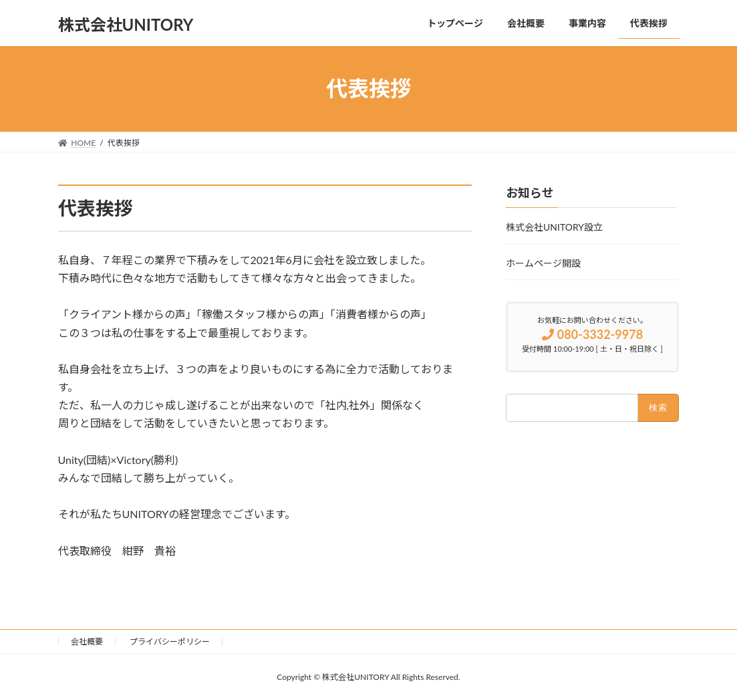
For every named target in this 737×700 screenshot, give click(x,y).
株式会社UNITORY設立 (554, 227)
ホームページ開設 (543, 263)
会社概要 (87, 641)
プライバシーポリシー (170, 641)
